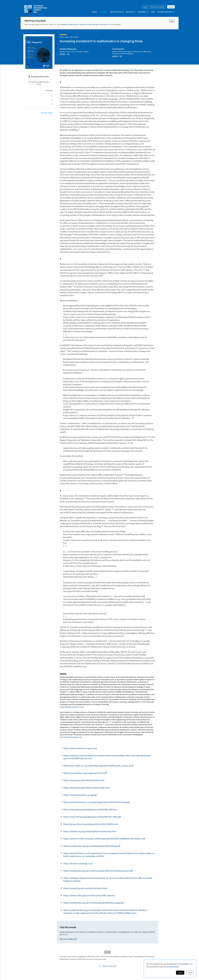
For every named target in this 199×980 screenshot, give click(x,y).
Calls (153, 12)
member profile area (69, 24)
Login (145, 7)
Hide (172, 21)
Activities (143, 12)
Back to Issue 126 (107, 966)
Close (190, 973)
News (95, 12)
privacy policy (173, 967)
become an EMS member (89, 24)
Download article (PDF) (39, 77)
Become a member (158, 7)
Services (131, 12)
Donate (171, 7)
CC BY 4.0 (104, 956)
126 (67, 37)
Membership (117, 12)
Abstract (49, 91)
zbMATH (63, 54)
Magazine (104, 12)
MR (68, 54)
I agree (180, 973)
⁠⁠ (88, 126)
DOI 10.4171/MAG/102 (68, 939)
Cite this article (47, 113)
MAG (62, 37)
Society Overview (166, 12)
